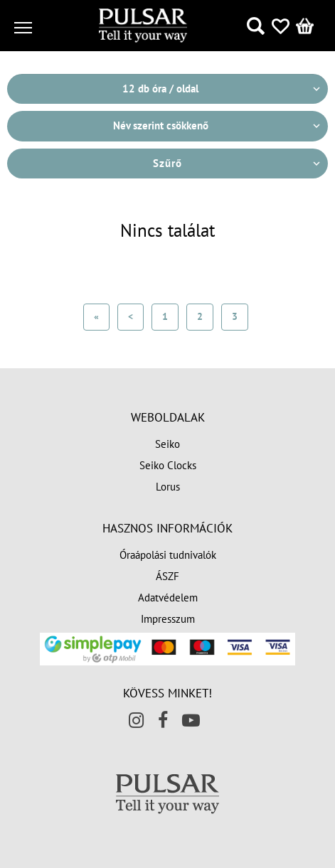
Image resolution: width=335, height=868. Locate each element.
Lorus (168, 487)
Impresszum (168, 619)
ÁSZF (167, 576)
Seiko (167, 444)
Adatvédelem (168, 598)
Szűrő (167, 163)
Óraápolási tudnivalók (168, 555)
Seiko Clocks (168, 465)
